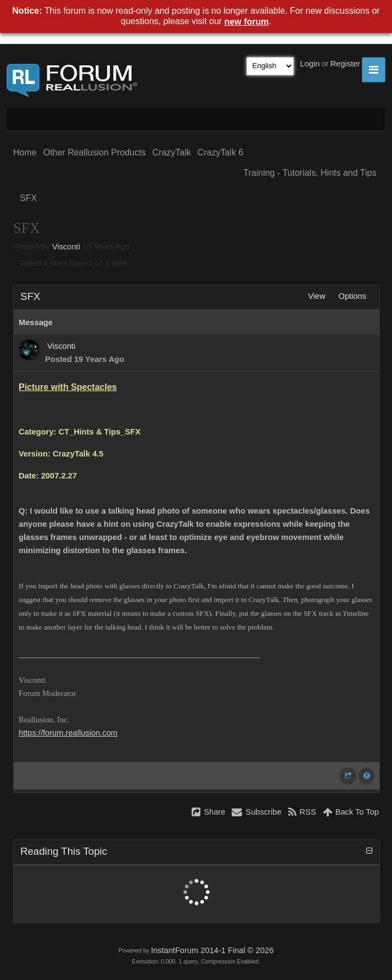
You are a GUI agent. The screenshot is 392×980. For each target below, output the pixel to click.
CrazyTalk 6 (221, 152)
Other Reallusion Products (95, 152)
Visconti (66, 247)
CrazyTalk (171, 152)
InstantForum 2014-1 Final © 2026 (212, 950)
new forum (247, 22)
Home (25, 152)
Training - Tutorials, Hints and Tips (310, 173)
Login (310, 64)
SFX (28, 198)
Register (345, 64)
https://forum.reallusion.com (68, 733)
